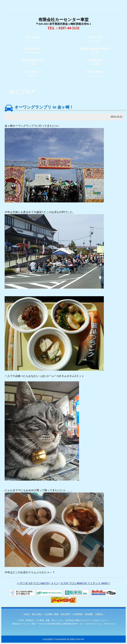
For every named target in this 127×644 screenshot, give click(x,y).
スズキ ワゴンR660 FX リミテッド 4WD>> (85, 583)
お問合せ (99, 614)
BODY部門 (65, 614)
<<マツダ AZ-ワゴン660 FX (33, 583)
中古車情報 (78, 614)
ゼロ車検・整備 (51, 614)
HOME (27, 614)
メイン (55, 583)
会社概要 (89, 614)
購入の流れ (37, 614)
